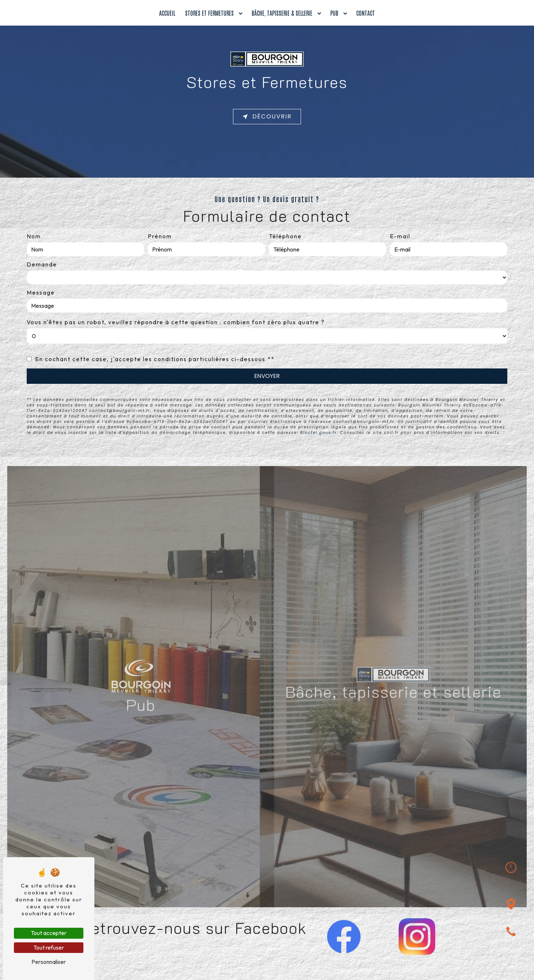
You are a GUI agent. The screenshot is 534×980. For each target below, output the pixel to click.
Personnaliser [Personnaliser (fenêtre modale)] (49, 962)
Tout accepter (49, 933)
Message (41, 292)
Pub (334, 13)
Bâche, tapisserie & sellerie (282, 13)
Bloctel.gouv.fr (319, 433)
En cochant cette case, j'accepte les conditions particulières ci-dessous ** (155, 359)
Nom (34, 236)
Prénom (160, 236)
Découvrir (267, 117)
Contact (366, 13)
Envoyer (267, 376)
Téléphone (285, 236)
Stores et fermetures (209, 13)
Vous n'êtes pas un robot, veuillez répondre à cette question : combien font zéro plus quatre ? (176, 322)
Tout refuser (49, 947)
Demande (42, 264)
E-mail (400, 236)
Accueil (167, 13)
